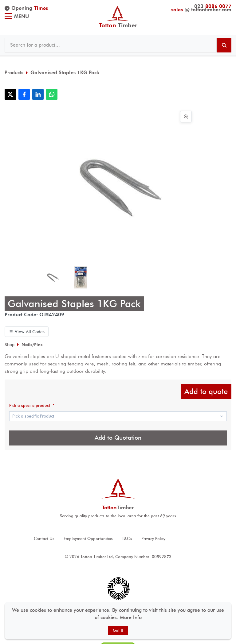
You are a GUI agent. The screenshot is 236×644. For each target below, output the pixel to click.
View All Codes (27, 332)
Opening (26, 8)
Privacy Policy (153, 539)
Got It (118, 630)
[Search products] (224, 45)
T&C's (127, 539)
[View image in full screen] (186, 117)
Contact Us (44, 539)
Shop (10, 345)
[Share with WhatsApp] (52, 94)
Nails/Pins (32, 345)
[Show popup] (118, 416)
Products (14, 73)
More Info (131, 617)
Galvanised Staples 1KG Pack (65, 73)
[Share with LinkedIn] (38, 94)
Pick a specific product (32, 405)
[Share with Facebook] (24, 94)
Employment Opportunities (88, 539)
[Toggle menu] (8, 17)
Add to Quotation (118, 438)
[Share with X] (10, 94)
